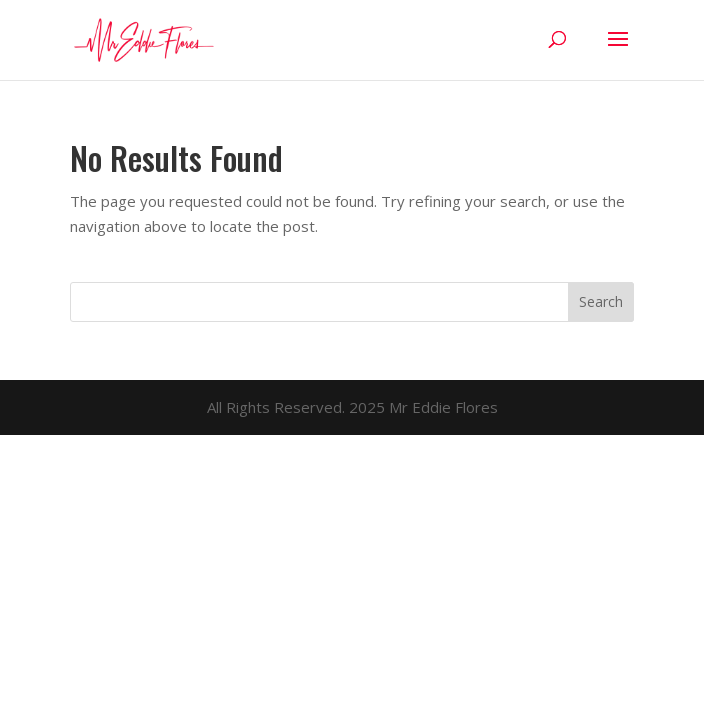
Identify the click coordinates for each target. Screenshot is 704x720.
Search (601, 301)
